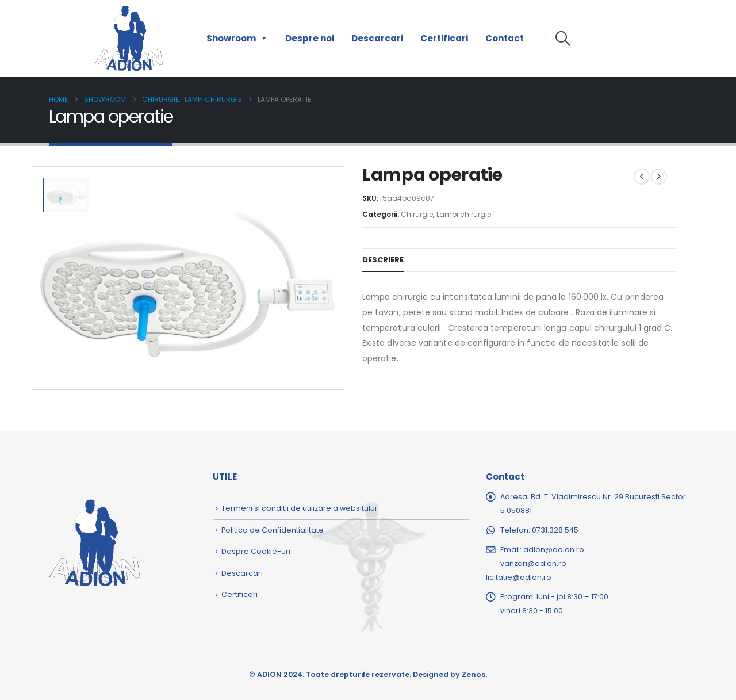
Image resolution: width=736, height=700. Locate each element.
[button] (563, 39)
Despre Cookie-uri (256, 551)
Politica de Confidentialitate (273, 530)
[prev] (642, 177)
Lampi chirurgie (464, 214)
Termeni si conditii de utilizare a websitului (299, 508)
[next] (659, 177)
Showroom (237, 39)
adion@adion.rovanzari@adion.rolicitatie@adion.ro (535, 563)
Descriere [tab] (383, 260)
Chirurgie (417, 214)
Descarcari (377, 38)
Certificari (444, 38)
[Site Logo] (129, 39)
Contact (505, 38)
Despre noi (310, 38)
